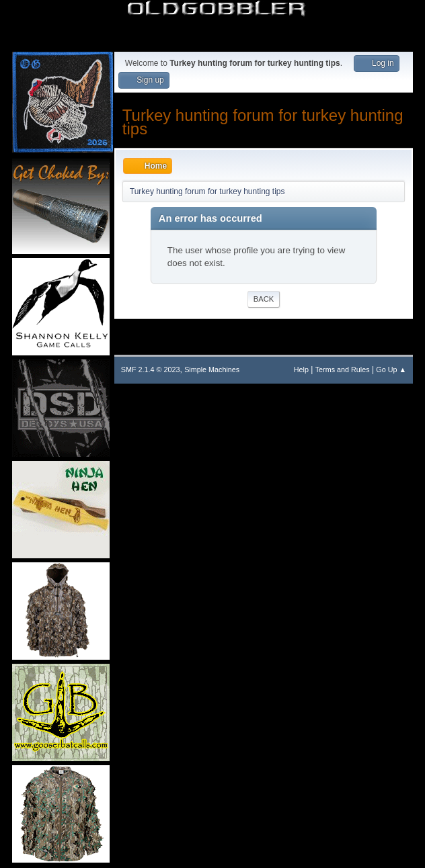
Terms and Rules (343, 370)
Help (301, 370)
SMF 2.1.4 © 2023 (151, 370)
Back (264, 299)
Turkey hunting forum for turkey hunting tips (263, 122)
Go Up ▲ (391, 370)
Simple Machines (212, 370)
